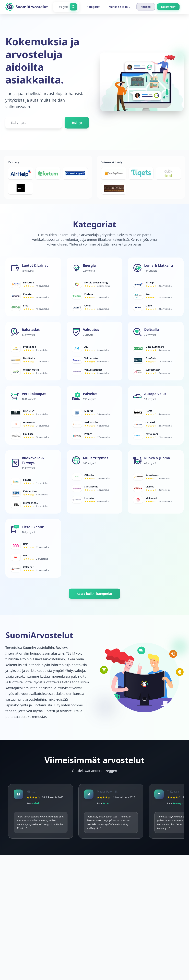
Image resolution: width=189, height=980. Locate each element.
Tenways (178, 803)
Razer (106, 803)
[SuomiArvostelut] (27, 7)
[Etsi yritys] (66, 7)
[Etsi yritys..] (34, 123)
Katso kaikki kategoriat (94, 594)
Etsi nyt (77, 123)
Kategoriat (94, 7)
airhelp (36, 803)
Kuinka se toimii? (119, 7)
